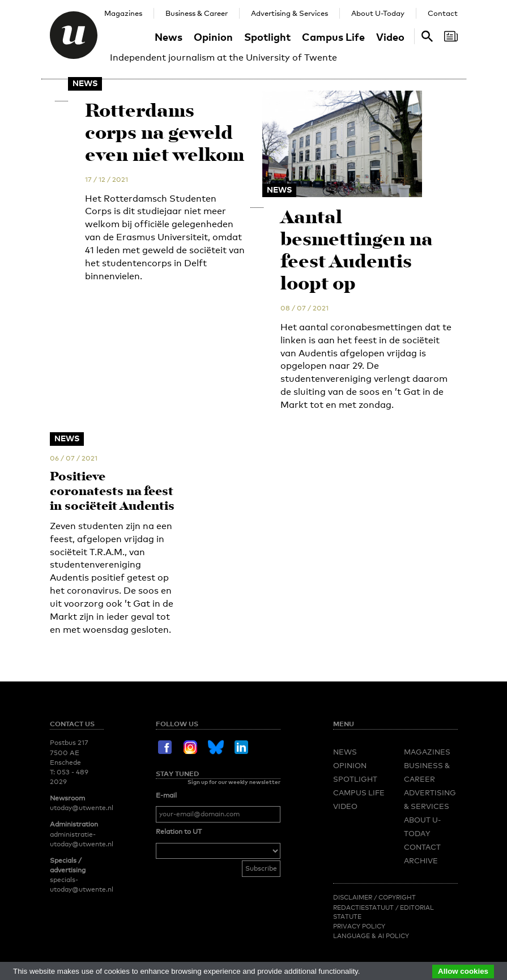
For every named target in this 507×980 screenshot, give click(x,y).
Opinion (213, 37)
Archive (421, 944)
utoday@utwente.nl (82, 891)
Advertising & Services (289, 13)
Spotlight (267, 37)
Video (390, 37)
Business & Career (197, 13)
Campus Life (333, 37)
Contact (443, 13)
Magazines (123, 13)
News (169, 37)
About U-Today (378, 13)
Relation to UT (179, 915)
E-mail (166, 878)
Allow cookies (463, 971)
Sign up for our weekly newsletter (234, 864)
